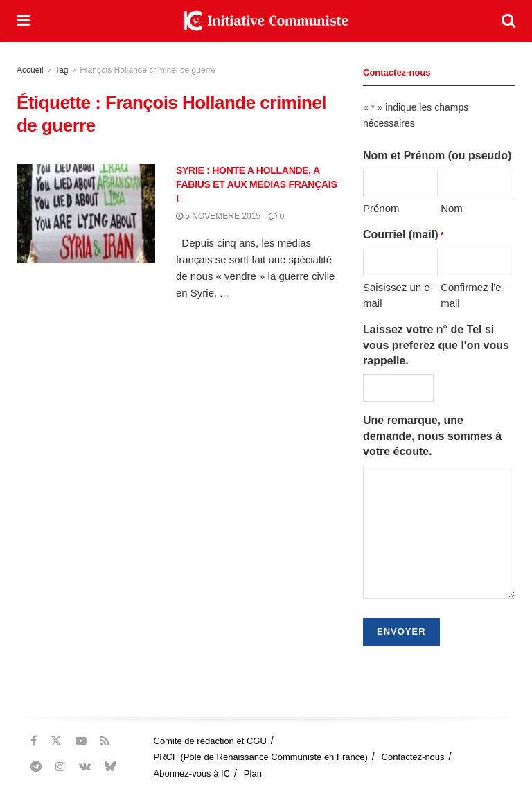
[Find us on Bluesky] (110, 767)
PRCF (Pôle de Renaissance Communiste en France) (261, 757)
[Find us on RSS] (105, 741)
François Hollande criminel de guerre (148, 70)
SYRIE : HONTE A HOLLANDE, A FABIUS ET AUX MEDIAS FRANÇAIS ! (257, 184)
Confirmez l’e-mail (473, 295)
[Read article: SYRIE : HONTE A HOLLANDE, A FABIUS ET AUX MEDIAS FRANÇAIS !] (86, 214)
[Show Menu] (23, 21)
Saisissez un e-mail (398, 295)
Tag (61, 70)
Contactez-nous (413, 757)
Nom (452, 208)
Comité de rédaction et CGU (210, 741)
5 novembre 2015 (218, 216)
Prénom (381, 208)
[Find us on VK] (85, 767)
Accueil (30, 70)
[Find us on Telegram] (36, 767)
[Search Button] (508, 21)
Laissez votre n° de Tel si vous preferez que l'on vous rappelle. (436, 345)
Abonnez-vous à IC (192, 773)
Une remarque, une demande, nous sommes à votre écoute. (432, 436)
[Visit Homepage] (266, 21)
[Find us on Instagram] (60, 767)
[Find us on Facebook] (34, 741)
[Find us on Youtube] (81, 741)
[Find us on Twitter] (56, 741)
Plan (253, 773)
